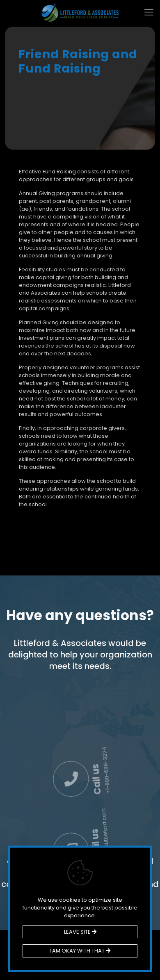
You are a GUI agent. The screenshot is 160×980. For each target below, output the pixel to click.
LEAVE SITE (80, 932)
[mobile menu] (149, 12)
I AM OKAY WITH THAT (80, 951)
